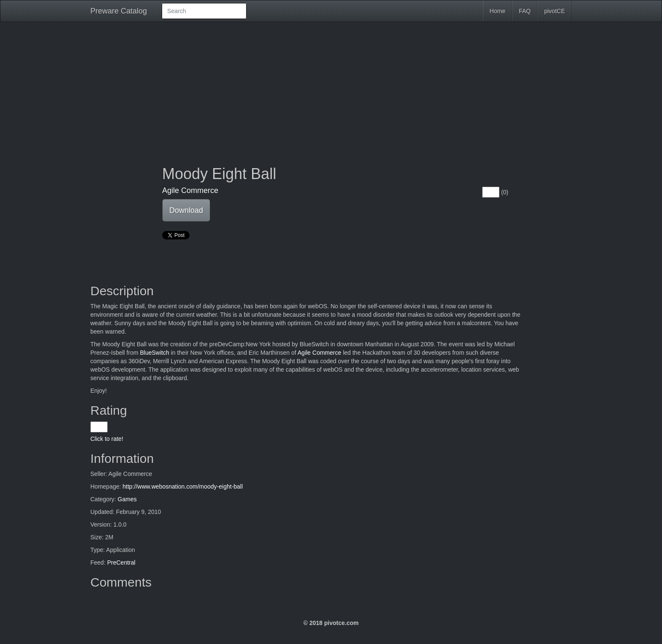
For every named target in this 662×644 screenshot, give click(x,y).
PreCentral (121, 562)
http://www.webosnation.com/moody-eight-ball (183, 486)
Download (186, 210)
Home (498, 11)
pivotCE (555, 11)
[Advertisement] (331, 90)
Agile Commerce (190, 190)
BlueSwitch (154, 353)
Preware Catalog (119, 11)
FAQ (525, 11)
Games (127, 499)
